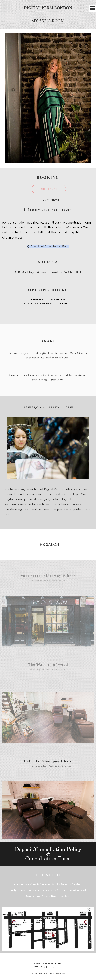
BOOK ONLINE (49, 189)
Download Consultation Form (48, 246)
